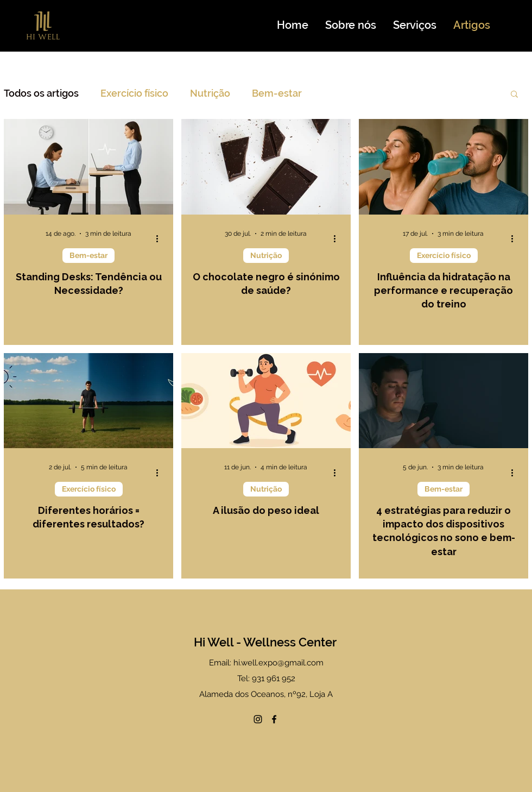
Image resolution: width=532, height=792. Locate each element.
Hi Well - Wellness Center (265, 642)
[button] (514, 95)
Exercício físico (134, 93)
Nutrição (210, 93)
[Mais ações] (161, 239)
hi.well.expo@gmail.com (278, 663)
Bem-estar (277, 93)
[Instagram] (258, 719)
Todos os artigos (41, 93)
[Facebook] (274, 719)
